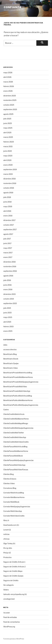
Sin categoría (8, 585)
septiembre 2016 (10, 271)
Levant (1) (7, 530)
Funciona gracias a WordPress (14, 639)
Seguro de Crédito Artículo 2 (14, 567)
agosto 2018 (8, 193)
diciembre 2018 (10, 179)
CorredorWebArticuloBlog (14, 493)
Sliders (6, 590)
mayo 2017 (8, 248)
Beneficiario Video (11, 368)
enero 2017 (8, 257)
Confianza (13, 7)
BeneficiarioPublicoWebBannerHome (18, 400)
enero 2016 (8, 290)
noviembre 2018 (10, 183)
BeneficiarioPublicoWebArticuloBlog (18, 396)
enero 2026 (8, 91)
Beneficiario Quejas (11, 363)
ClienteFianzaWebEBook (13, 456)
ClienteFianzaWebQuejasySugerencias (18, 460)
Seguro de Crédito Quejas (13, 576)
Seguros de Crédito (11, 581)
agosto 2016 (8, 276)
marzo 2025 (8, 137)
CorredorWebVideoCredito (14, 516)
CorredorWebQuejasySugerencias (17, 507)
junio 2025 (8, 123)
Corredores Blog (10, 488)
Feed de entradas (10, 617)
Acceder (7, 613)
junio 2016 (7, 285)
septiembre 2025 (10, 109)
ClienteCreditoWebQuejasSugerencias (18, 428)
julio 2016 (7, 280)
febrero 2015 (8, 327)
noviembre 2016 (10, 267)
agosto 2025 (8, 114)
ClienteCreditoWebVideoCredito (16, 442)
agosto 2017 (8, 234)
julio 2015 (7, 308)
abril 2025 (7, 133)
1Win (5, 345)
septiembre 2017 (10, 230)
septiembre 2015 (10, 303)
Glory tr (6, 520)
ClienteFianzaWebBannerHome (16, 451)
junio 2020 (8, 151)
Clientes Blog (9, 474)
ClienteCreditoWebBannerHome (16, 419)
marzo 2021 (8, 146)
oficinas (6, 539)
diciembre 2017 (9, 220)
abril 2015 (7, 322)
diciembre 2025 (10, 96)
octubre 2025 (9, 105)
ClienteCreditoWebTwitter (14, 433)
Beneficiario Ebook (11, 359)
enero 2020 (8, 165)
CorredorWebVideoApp (13, 511)
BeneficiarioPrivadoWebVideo (15, 387)
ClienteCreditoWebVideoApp (15, 437)
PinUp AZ (7, 553)
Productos (7, 557)
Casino (6, 410)
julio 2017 (7, 239)
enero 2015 (8, 331)
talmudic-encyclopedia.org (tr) (15, 594)
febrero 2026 (9, 86)
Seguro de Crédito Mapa (13, 571)
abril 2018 (7, 211)
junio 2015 (7, 313)
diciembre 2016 (10, 262)
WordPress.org (9, 627)
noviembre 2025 (10, 100)
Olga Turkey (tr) (9, 544)
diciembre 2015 (9, 294)
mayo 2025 (8, 128)
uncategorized (9, 599)
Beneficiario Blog (10, 354)
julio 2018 (7, 197)
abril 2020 (7, 160)
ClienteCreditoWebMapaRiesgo (16, 423)
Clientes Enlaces (10, 479)
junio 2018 (7, 202)
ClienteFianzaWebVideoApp (14, 465)
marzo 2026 (8, 82)
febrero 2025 (9, 142)
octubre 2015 (9, 299)
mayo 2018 (8, 207)
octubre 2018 (9, 188)
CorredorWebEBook (11, 502)
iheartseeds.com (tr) (11, 525)
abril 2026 (7, 77)
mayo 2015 (8, 317)
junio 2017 (7, 243)
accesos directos (10, 350)
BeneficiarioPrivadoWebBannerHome (18, 377)
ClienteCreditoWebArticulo (14, 414)
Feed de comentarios (12, 622)
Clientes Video (9, 484)
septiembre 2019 (10, 170)
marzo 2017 (8, 253)
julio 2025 (7, 119)
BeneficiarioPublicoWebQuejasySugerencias (21, 405)
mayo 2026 (8, 73)
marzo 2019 (8, 174)
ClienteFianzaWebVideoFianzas (16, 470)
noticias (6, 534)
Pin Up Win (8, 548)
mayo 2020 (8, 156)
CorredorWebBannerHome (14, 497)
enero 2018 (8, 216)
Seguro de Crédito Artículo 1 (14, 562)
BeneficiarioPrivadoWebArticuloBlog (18, 373)
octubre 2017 (9, 225)
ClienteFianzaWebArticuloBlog (15, 447)
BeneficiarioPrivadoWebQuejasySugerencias (21, 382)
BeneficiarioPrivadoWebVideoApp (17, 391)
